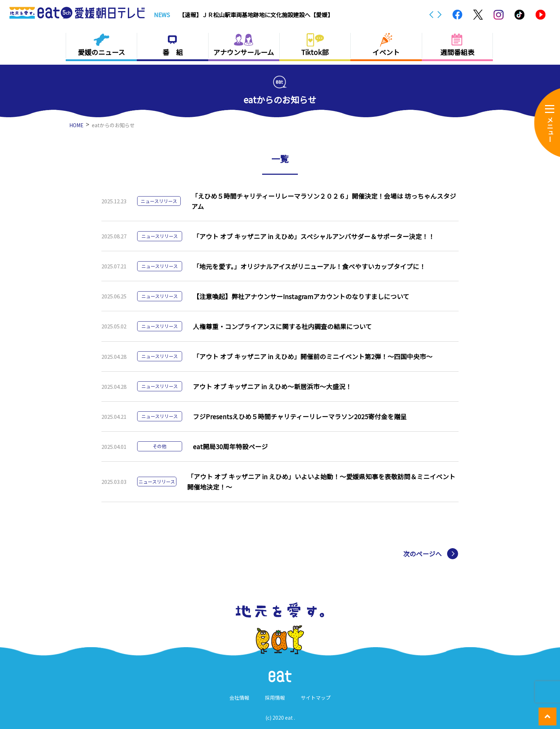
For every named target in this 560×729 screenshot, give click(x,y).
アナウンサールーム (244, 52)
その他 (159, 446)
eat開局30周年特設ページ (230, 446)
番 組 (173, 52)
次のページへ (421, 554)
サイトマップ (316, 698)
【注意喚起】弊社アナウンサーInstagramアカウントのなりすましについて (301, 296)
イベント (386, 52)
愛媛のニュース (101, 52)
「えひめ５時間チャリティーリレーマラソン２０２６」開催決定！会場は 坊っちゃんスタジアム (323, 201)
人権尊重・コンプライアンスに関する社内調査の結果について (282, 326)
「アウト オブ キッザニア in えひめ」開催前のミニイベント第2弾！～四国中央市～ (312, 356)
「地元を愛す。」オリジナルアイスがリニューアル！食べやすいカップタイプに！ (309, 266)
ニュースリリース (159, 201)
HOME (76, 125)
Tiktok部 (315, 52)
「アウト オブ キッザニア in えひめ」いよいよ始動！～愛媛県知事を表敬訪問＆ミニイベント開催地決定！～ (321, 482)
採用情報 (275, 698)
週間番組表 (457, 52)
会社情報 (239, 698)
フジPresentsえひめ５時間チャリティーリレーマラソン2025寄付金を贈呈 (299, 416)
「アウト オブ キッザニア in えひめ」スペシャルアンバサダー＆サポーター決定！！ (313, 236)
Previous (431, 15)
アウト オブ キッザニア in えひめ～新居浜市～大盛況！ (272, 386)
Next (440, 15)
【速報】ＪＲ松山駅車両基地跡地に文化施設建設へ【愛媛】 (256, 15)
